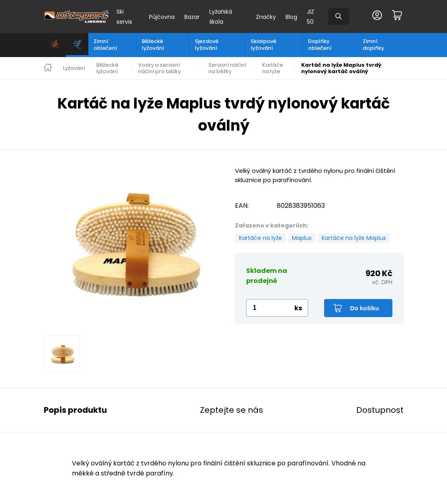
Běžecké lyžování (153, 45)
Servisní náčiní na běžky (227, 68)
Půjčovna (162, 17)
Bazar (192, 17)
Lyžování (74, 68)
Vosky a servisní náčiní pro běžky (159, 68)
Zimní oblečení (105, 45)
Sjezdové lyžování (207, 45)
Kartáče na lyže (273, 68)
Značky (266, 17)
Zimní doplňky (374, 45)
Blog (291, 17)
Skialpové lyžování (263, 45)
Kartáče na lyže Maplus (354, 238)
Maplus (302, 238)
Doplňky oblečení (320, 45)
